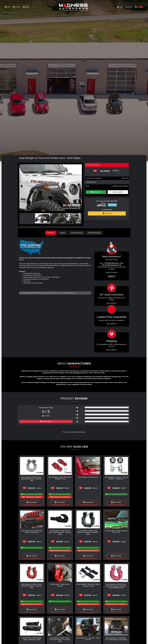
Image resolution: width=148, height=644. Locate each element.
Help (120, 7)
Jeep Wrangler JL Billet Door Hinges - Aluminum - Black (88, 585)
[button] (80, 188)
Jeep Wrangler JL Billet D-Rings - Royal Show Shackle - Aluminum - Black (88, 532)
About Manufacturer (95, 233)
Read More (112, 324)
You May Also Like (77, 233)
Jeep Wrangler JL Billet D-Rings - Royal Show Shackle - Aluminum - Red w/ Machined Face (116, 586)
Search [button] (129, 7)
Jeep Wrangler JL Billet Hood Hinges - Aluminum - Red (60, 478)
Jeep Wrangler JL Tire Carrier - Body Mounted (88, 639)
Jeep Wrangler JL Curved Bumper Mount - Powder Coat (32, 531)
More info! (125, 178)
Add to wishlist (118, 192)
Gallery (26, 7)
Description (51, 233)
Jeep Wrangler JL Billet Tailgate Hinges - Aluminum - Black (32, 639)
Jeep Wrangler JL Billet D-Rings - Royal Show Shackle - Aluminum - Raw (32, 479)
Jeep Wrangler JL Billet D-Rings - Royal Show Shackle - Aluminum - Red (32, 586)
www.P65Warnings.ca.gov (67, 293)
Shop (7, 7)
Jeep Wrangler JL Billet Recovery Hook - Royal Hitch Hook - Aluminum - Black (60, 532)
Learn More (112, 205)
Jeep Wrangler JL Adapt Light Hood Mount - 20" (116, 531)
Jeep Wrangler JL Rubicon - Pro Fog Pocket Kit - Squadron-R (116, 478)
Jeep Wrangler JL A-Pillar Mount (88, 477)
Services (16, 7)
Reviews (63, 233)
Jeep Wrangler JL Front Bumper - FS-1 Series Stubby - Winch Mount (116, 639)
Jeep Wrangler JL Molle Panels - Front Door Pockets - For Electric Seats (60, 640)
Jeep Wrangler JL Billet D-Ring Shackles (60, 585)
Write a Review (46, 421)
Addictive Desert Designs (120, 186)
